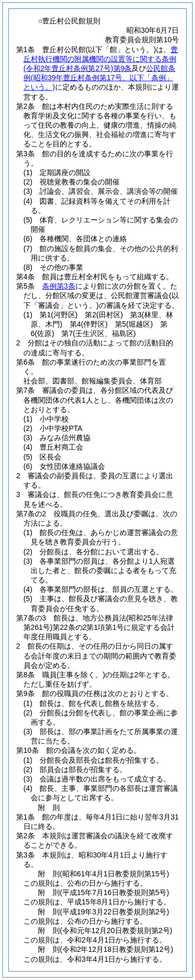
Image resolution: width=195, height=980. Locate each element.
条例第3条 (59, 286)
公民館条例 (99, 78)
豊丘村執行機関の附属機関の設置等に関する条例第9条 (101, 59)
